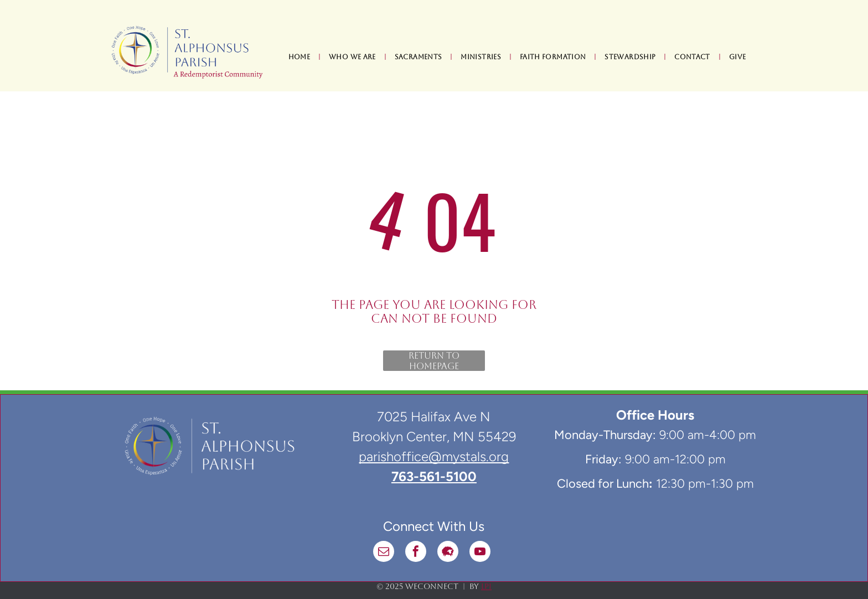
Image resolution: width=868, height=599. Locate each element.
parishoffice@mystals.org (434, 456)
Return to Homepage (434, 361)
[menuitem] (300, 57)
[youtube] (480, 553)
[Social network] (448, 553)
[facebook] (416, 553)
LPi (486, 586)
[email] (384, 553)
